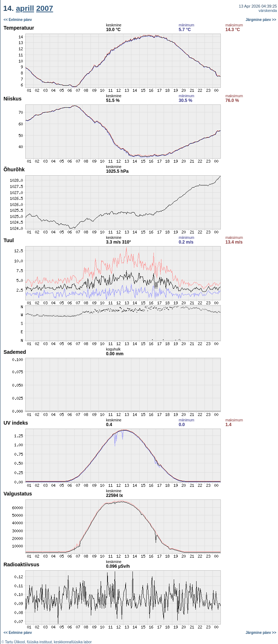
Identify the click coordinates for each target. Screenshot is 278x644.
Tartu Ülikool (15, 642)
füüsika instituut (39, 642)
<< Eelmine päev (18, 20)
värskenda (268, 10)
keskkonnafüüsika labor (73, 642)
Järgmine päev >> (261, 20)
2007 (45, 8)
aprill (25, 8)
